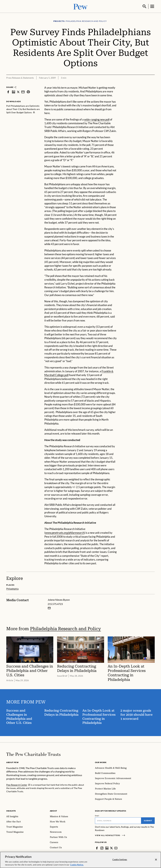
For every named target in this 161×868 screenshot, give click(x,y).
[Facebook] (97, 848)
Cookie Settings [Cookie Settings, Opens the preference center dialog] (120, 860)
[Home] (33, 754)
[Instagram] (102, 848)
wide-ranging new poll (97, 119)
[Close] (156, 860)
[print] (28, 92)
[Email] (118, 820)
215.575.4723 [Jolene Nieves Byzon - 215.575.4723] (55, 604)
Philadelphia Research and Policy (65, 628)
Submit (148, 820)
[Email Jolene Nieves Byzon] (49, 608)
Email (97, 815)
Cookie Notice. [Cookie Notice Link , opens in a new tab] (77, 865)
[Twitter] (111, 848)
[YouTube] (116, 848)
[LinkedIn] (107, 848)
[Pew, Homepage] (80, 6)
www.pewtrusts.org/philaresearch (65, 532)
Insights (11, 811)
